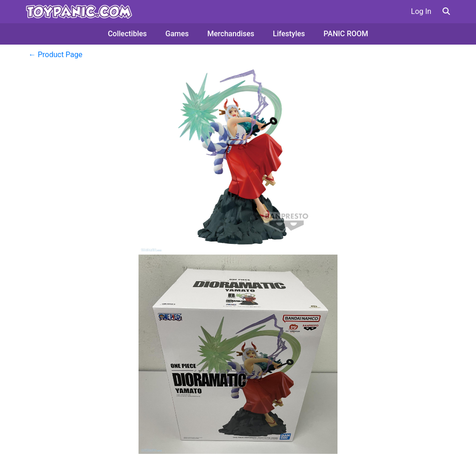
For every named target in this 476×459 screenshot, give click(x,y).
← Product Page (55, 55)
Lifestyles (289, 34)
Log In (421, 11)
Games (177, 34)
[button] (446, 11)
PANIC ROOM (346, 34)
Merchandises (231, 34)
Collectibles (127, 34)
